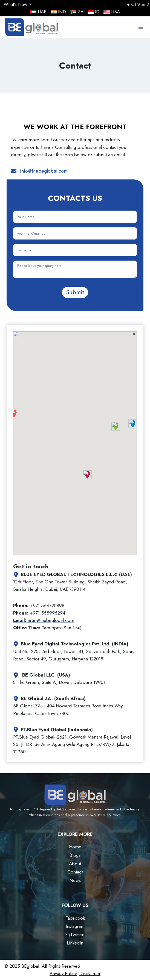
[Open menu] (141, 27)
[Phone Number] (75, 250)
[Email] (75, 233)
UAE (38, 12)
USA (112, 12)
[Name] (75, 217)
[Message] (75, 269)
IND (58, 12)
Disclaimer (90, 973)
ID (94, 12)
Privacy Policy (63, 973)
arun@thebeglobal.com (44, 620)
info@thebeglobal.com (43, 171)
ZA (77, 12)
